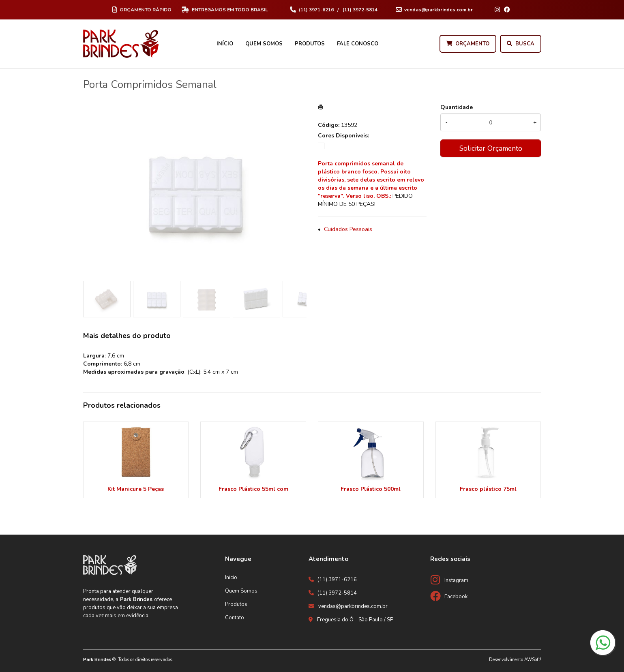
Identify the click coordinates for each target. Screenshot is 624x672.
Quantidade (457, 107)
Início (225, 44)
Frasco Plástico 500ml (371, 489)
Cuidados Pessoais (348, 229)
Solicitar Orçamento (491, 148)
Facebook (456, 597)
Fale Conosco (358, 44)
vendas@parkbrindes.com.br (353, 606)
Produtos (310, 44)
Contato (235, 618)
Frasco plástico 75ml (488, 489)
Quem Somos (264, 44)
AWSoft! (533, 660)
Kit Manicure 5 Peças (136, 489)
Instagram (456, 580)
